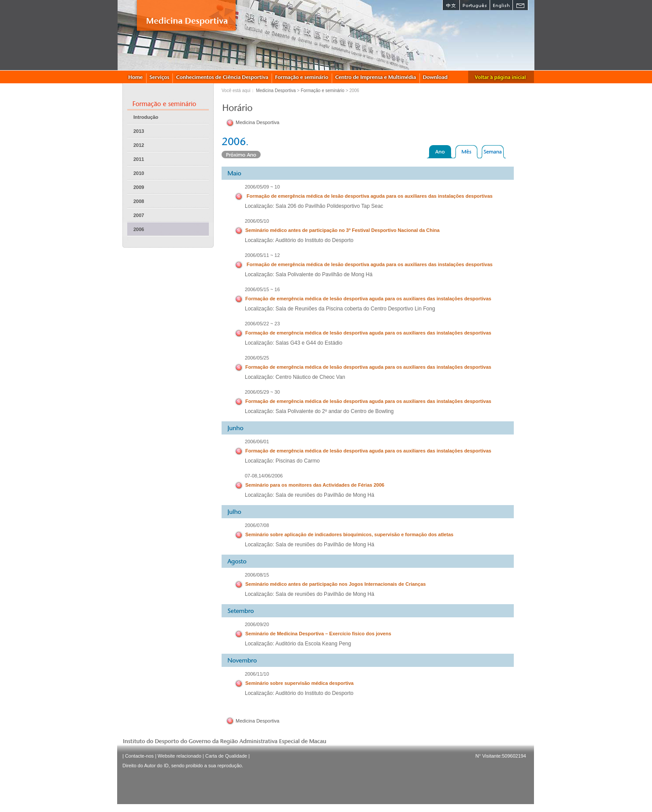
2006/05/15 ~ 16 (262, 289)
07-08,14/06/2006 (264, 476)
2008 (139, 201)
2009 (139, 187)
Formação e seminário (322, 91)
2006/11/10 (257, 674)
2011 (139, 159)
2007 (139, 215)
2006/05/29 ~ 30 (262, 392)
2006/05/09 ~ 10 (262, 187)
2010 (139, 173)
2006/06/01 (257, 442)
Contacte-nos (139, 756)
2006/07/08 (257, 525)
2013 (139, 131)
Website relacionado (179, 756)
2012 (139, 145)
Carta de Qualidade (226, 756)
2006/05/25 (257, 358)
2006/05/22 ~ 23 (262, 324)
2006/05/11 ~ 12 (262, 255)
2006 (139, 229)
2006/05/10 (257, 221)
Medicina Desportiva (276, 91)
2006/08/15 (257, 575)
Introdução (146, 117)
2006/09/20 (257, 624)
